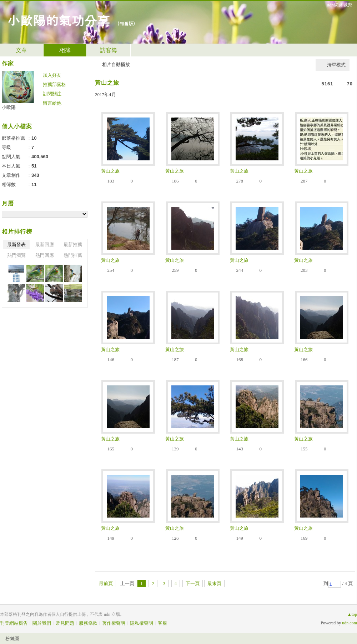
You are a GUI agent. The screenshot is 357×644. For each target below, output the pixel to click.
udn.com (350, 623)
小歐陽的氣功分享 (59, 20)
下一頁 (193, 583)
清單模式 (336, 65)
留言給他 (52, 103)
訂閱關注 (52, 94)
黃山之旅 (107, 83)
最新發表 (16, 244)
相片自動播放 (116, 64)
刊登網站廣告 (14, 623)
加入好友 (52, 75)
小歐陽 (9, 107)
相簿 (65, 50)
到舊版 (126, 23)
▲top (352, 614)
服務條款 (88, 623)
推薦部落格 (54, 84)
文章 (21, 50)
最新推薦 (73, 244)
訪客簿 (109, 50)
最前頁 (106, 583)
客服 (162, 623)
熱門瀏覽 (16, 255)
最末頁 (214, 583)
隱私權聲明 (142, 623)
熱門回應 (45, 255)
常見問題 (65, 623)
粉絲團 (12, 638)
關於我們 (42, 623)
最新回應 (45, 244)
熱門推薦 (73, 255)
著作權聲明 (114, 623)
